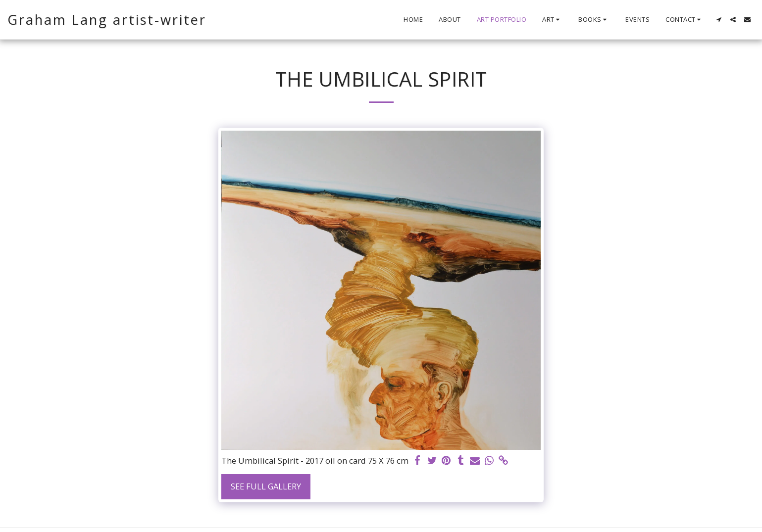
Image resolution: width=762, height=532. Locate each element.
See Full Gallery (266, 486)
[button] (552, 20)
